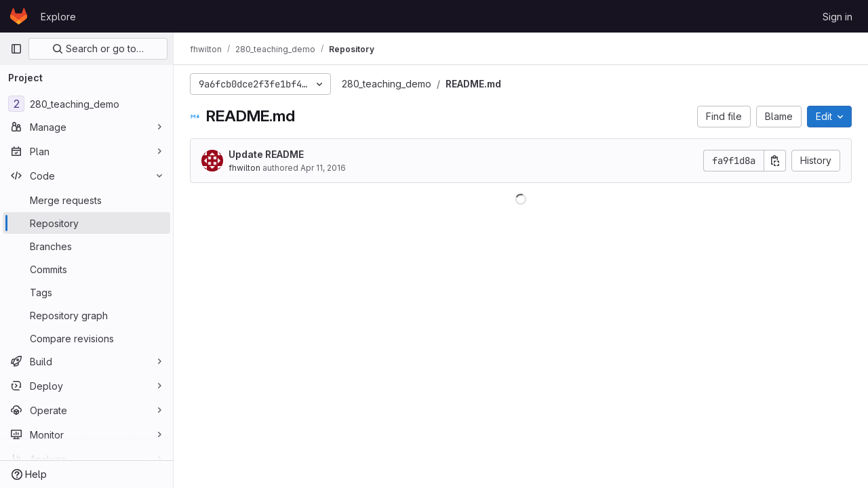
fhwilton (244, 168)
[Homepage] (19, 16)
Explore (58, 17)
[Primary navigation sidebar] (16, 49)
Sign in (837, 17)
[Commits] (86, 269)
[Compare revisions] (86, 338)
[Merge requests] (86, 200)
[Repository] (86, 223)
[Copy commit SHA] (775, 161)
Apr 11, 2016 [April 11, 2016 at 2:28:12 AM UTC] (323, 168)
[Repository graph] (86, 315)
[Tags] (86, 292)
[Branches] (86, 246)
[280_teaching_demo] (86, 104)
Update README (266, 154)
